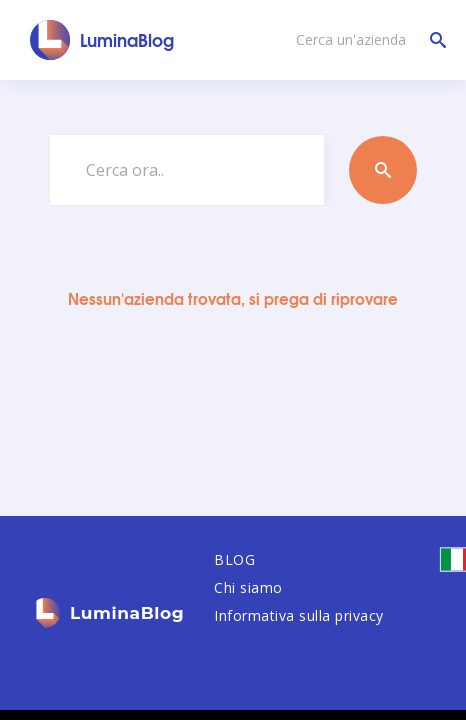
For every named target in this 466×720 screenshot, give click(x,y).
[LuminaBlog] (102, 40)
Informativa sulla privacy (299, 615)
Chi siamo (248, 587)
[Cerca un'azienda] (366, 40)
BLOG (234, 559)
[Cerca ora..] (187, 170)
